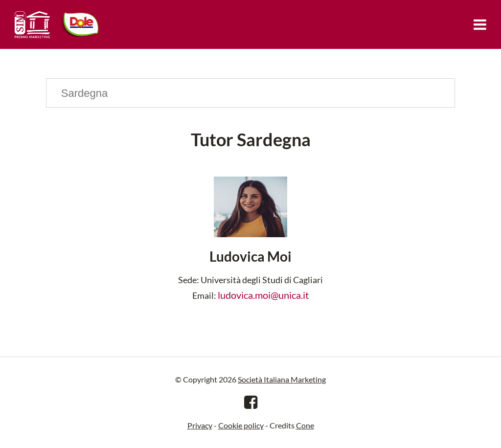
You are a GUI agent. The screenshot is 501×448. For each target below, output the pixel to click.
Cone (305, 425)
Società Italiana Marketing (282, 379)
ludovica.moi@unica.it (263, 295)
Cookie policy (241, 425)
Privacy (200, 425)
